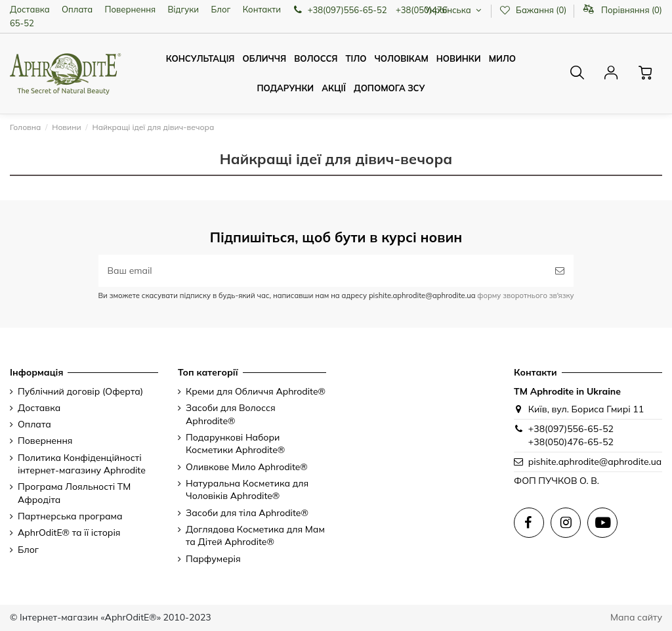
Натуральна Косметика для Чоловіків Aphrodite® (247, 490)
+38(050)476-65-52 (571, 442)
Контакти (262, 9)
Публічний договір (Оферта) (80, 391)
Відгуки (184, 9)
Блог (220, 9)
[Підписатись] (560, 271)
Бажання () (534, 10)
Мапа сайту (636, 617)
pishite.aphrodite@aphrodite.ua (595, 462)
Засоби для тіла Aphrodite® (247, 513)
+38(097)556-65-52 (571, 429)
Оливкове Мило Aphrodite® (247, 467)
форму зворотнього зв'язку (524, 295)
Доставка (30, 9)
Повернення (131, 9)
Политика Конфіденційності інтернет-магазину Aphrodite (82, 464)
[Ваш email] (323, 271)
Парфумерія (213, 559)
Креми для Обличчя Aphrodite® (256, 391)
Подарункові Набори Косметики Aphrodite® (235, 444)
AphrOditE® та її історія (69, 533)
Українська (454, 10)
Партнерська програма (70, 516)
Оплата (77, 9)
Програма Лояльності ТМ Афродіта (74, 493)
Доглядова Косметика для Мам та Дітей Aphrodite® (255, 536)
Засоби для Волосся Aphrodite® (231, 414)
